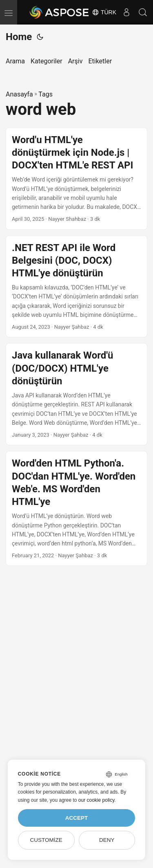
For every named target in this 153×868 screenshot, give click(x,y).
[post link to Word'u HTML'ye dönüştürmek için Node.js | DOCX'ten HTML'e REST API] (76, 179)
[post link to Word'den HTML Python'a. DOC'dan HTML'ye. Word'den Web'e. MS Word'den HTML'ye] (76, 508)
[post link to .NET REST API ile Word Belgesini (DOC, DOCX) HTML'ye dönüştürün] (76, 287)
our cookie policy (96, 800)
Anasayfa (19, 94)
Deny (107, 840)
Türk (104, 12)
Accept (77, 818)
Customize (46, 840)
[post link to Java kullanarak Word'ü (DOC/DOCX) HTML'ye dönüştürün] (76, 394)
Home (19, 37)
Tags (45, 94)
